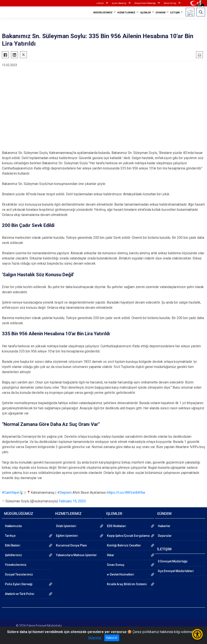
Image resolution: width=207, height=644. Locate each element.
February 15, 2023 (72, 501)
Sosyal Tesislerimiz (19, 574)
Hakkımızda (13, 526)
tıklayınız (95, 638)
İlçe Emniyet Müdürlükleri (176, 571)
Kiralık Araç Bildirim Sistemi (127, 584)
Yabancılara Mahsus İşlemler (76, 555)
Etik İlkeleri (13, 545)
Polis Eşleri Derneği (19, 584)
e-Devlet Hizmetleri (120, 574)
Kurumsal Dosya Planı (71, 545)
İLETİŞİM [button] (175, 13)
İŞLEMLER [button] (145, 13)
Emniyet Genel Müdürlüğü (145, 3)
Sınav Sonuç (116, 565)
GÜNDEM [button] (161, 13)
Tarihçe (10, 536)
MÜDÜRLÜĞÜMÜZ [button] (103, 13)
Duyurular (165, 536)
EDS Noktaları (117, 526)
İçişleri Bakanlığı (119, 3)
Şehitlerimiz (13, 555)
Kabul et (112, 638)
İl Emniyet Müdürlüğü (173, 561)
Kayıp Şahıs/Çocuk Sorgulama (128, 536)
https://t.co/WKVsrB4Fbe (126, 493)
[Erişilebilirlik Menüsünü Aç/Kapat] (197, 634)
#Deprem (64, 493)
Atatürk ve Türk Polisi (20, 594)
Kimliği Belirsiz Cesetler (124, 545)
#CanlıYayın (11, 493)
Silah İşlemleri (66, 526)
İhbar (111, 555)
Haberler (164, 526)
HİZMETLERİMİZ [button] (126, 13)
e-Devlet (100, 3)
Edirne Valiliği (170, 3)
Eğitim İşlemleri (67, 536)
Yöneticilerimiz (16, 565)
